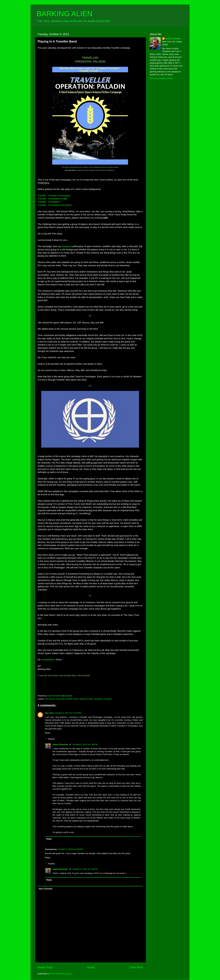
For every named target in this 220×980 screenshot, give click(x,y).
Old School (50, 699)
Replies (52, 739)
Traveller (108, 699)
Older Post (136, 967)
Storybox (98, 699)
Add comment (46, 889)
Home (91, 967)
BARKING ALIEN (65, 14)
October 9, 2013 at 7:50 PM (85, 869)
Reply (48, 733)
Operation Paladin (64, 699)
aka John (49, 713)
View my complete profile (161, 78)
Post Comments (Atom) (61, 974)
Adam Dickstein (60, 744)
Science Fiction (86, 699)
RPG (76, 699)
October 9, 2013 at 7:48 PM (85, 744)
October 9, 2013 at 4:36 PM (70, 849)
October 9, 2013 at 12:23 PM (68, 713)
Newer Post (45, 967)
